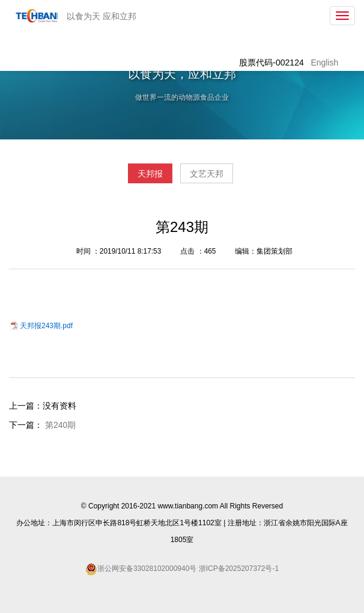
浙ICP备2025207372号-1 (238, 569)
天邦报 (150, 174)
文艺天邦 (207, 174)
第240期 (60, 425)
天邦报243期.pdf (46, 326)
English (324, 63)
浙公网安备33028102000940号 (147, 569)
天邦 (34, 16)
